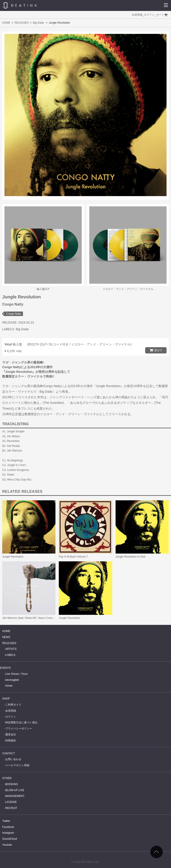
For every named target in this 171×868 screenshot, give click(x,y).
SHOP (6, 699)
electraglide (12, 680)
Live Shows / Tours (17, 674)
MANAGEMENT (15, 796)
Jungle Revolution (13, 557)
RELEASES (21, 23)
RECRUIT (11, 808)
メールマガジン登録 (17, 765)
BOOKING (12, 784)
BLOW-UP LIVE (15, 790)
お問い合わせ (13, 759)
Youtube (7, 845)
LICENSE (11, 802)
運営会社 (11, 735)
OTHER (7, 778)
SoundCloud (10, 839)
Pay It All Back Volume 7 (73, 557)
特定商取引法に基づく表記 (21, 722)
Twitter (6, 821)
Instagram (8, 833)
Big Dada (38, 23)
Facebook (8, 827)
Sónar (9, 686)
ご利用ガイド (13, 705)
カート (160, 15)
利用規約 (11, 741)
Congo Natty (14, 314)
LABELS (10, 655)
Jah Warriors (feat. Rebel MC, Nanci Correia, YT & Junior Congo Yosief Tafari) (48, 618)
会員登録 (137, 15)
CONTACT (9, 753)
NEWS (6, 637)
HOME (6, 23)
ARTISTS (11, 649)
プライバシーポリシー (19, 728)
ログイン (149, 15)
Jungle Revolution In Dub (130, 557)
